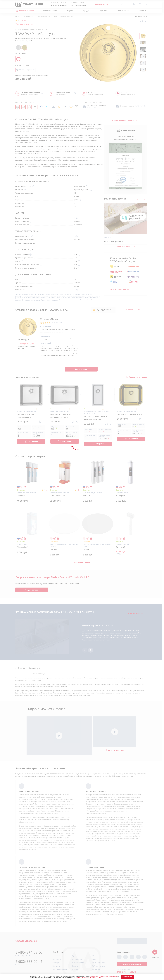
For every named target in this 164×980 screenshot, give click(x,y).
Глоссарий (56, 952)
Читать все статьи (126, 247)
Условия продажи (59, 945)
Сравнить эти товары (136, 377)
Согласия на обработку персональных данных (89, 978)
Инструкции (57, 948)
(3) (79, 490)
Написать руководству (132, 953)
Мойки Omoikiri (29, 16)
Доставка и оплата (49, 11)
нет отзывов (41, 409)
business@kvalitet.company (130, 967)
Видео (95, 948)
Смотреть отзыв (134, 310)
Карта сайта (97, 958)
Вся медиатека (115, 739)
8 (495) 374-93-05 (59, 5)
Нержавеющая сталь (43, 16)
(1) (46, 490)
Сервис (70, 11)
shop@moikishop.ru (126, 961)
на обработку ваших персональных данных (105, 976)
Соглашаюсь (127, 977)
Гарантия (103, 11)
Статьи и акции (123, 11)
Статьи (75, 958)
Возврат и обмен (79, 952)
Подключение (77, 948)
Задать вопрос (32, 590)
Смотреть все (136, 613)
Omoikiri (18, 16)
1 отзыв (23, 20)
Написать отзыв (81, 369)
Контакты (143, 11)
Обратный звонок (101, 4)
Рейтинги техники (99, 955)
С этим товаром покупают (123, 120)
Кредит (86, 11)
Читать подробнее (120, 289)
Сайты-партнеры (99, 952)
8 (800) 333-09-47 (78, 5)
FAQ (94, 945)
